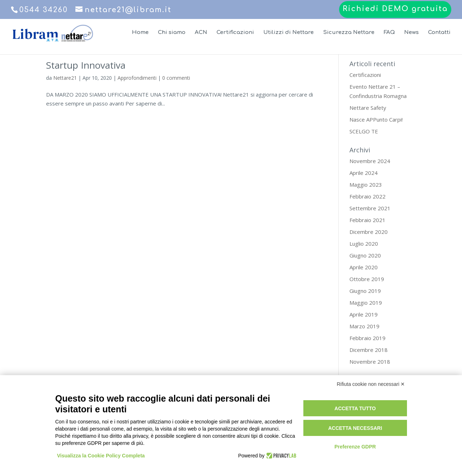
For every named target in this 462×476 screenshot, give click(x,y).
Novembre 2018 (370, 362)
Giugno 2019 (365, 291)
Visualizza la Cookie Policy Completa (101, 456)
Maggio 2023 (366, 185)
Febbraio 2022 (367, 196)
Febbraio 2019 (367, 338)
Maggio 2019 (366, 303)
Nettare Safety (368, 108)
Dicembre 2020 (369, 232)
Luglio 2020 (364, 244)
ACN (201, 33)
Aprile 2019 (364, 314)
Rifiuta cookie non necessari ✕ (371, 384)
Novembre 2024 (370, 161)
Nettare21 (65, 78)
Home (140, 33)
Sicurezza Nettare (349, 33)
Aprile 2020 (364, 267)
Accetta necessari (355, 428)
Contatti (439, 33)
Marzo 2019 (364, 326)
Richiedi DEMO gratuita (395, 9)
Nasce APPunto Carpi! (376, 119)
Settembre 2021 (370, 208)
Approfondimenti (137, 78)
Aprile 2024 (364, 173)
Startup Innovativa (86, 65)
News (411, 33)
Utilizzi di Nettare (289, 33)
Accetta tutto (355, 408)
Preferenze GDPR (355, 447)
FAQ (389, 33)
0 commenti (176, 78)
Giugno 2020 (365, 255)
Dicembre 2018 (369, 350)
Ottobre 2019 (367, 279)
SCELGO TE (364, 131)
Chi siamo (172, 33)
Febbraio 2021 (367, 220)
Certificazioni (235, 33)
